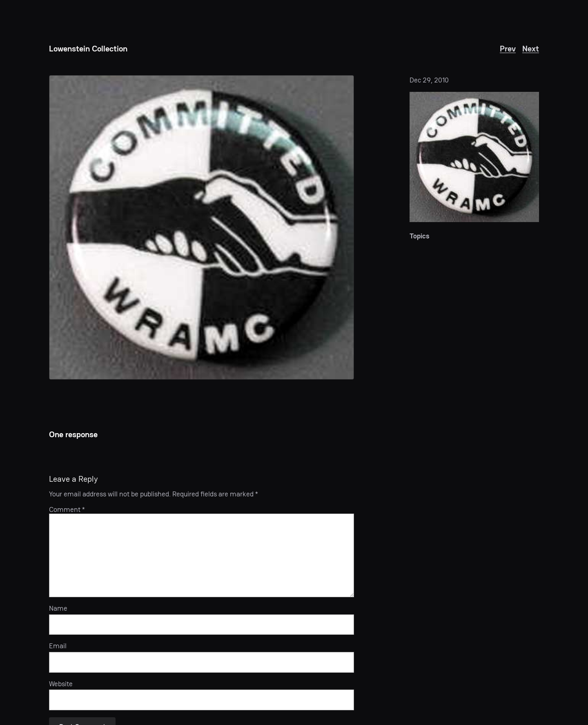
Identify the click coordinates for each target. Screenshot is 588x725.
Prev (508, 49)
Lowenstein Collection (88, 49)
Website (61, 684)
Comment (67, 509)
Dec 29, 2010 (429, 80)
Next (531, 49)
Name (58, 608)
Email (58, 646)
